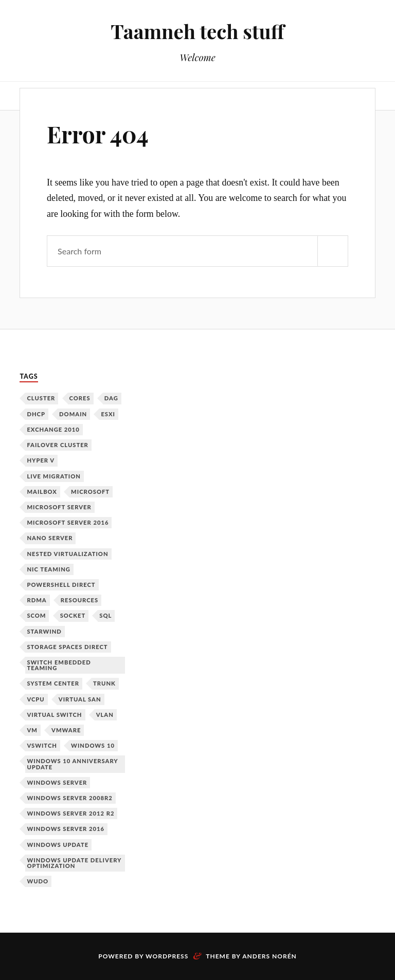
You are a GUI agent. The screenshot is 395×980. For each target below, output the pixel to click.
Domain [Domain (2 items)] (73, 414)
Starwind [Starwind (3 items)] (44, 631)
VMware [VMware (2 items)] (66, 730)
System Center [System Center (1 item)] (53, 683)
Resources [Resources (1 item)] (79, 600)
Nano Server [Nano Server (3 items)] (50, 538)
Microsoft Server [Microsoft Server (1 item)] (59, 507)
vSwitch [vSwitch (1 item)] (42, 745)
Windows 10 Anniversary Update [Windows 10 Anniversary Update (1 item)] (72, 764)
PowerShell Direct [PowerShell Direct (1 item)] (61, 585)
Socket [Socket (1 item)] (73, 615)
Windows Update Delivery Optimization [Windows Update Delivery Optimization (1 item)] (74, 863)
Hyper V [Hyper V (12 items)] (41, 460)
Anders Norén (270, 956)
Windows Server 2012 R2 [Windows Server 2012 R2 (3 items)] (70, 813)
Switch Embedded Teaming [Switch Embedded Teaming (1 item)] (59, 665)
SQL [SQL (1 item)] (105, 615)
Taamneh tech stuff (197, 31)
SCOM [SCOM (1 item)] (36, 615)
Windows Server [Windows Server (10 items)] (57, 782)
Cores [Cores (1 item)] (80, 398)
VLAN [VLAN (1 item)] (105, 715)
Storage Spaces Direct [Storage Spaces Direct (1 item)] (67, 647)
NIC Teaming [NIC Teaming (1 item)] (49, 569)
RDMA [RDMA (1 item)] (37, 600)
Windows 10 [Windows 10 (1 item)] (93, 745)
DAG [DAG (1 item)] (111, 398)
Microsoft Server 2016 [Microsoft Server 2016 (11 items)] (68, 522)
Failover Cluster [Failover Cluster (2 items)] (57, 445)
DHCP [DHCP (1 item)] (36, 414)
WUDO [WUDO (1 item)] (38, 881)
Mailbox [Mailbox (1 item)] (42, 492)
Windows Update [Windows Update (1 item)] (58, 845)
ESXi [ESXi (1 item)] (108, 414)
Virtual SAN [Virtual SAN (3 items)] (80, 699)
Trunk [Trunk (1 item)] (104, 683)
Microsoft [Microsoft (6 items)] (90, 492)
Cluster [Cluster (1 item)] (41, 398)
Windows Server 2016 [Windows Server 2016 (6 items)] (66, 829)
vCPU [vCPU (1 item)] (35, 699)
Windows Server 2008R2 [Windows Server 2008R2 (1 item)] (69, 798)
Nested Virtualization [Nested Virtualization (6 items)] (67, 554)
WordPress (167, 956)
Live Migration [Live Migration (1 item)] (54, 476)
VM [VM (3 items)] (32, 730)
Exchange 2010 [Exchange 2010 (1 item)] (53, 429)
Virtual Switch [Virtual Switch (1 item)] (54, 715)
